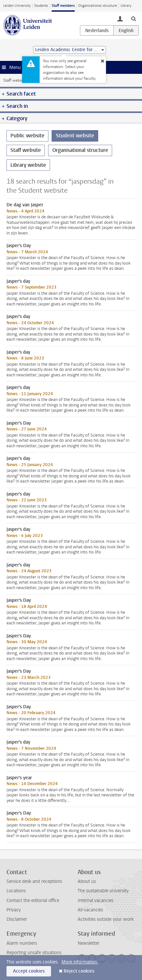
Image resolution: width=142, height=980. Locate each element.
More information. (80, 962)
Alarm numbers (22, 943)
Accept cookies (29, 971)
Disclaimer (17, 919)
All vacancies (90, 910)
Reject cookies (79, 971)
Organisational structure (98, 6)
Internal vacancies (96, 900)
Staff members (63, 6)
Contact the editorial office (33, 900)
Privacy (14, 910)
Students (41, 6)
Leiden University (17, 6)
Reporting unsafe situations (34, 953)
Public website (27, 136)
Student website (75, 136)
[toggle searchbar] (134, 18)
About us (87, 881)
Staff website (14, 80)
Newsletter (89, 943)
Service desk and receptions (34, 881)
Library (126, 6)
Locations (16, 891)
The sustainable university (103, 891)
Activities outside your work (106, 919)
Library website (28, 165)
